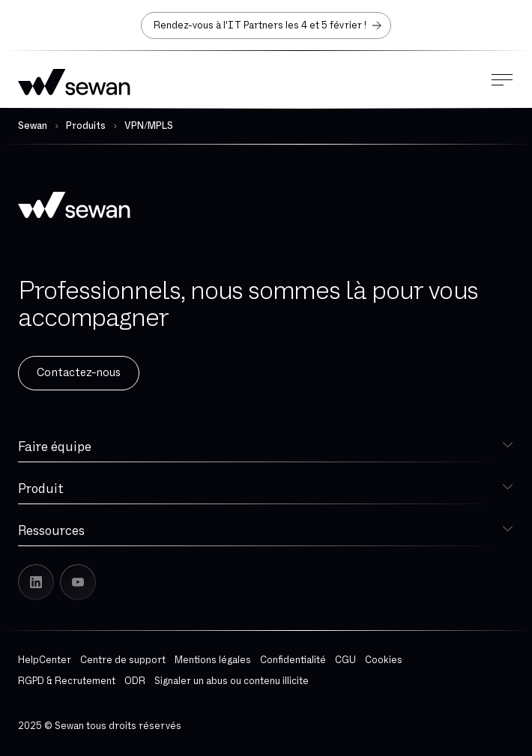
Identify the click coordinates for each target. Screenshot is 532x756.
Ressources (51, 531)
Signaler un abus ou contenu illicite (232, 681)
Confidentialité (293, 660)
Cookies (384, 660)
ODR (135, 681)
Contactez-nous (79, 373)
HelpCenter (45, 660)
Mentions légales (213, 660)
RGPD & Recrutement (67, 681)
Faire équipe (55, 447)
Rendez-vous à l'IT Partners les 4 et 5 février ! (269, 25)
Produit (41, 489)
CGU (345, 660)
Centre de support (123, 660)
